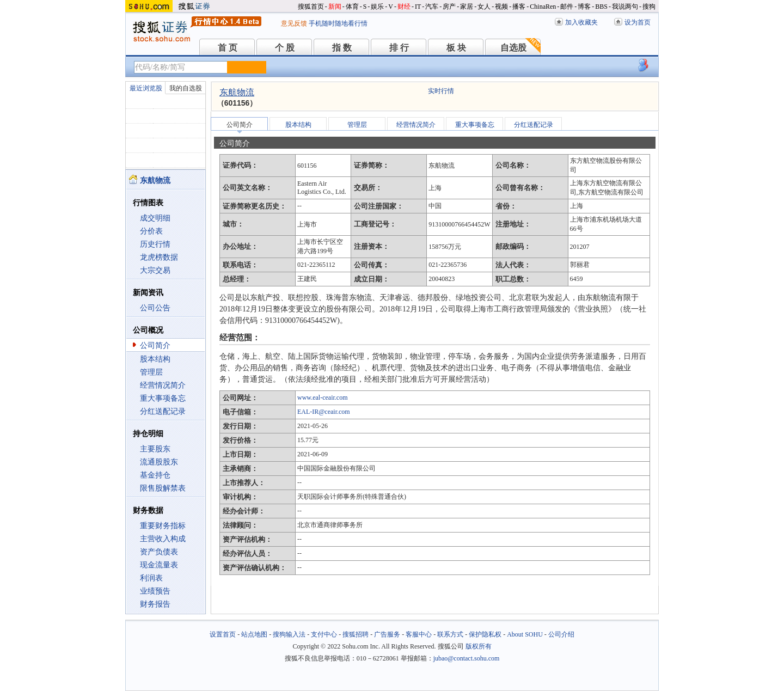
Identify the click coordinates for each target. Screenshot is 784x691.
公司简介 (155, 345)
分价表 (151, 231)
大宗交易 (155, 270)
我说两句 (625, 7)
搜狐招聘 (356, 634)
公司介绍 (561, 634)
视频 (501, 7)
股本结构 (155, 359)
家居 (467, 7)
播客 (519, 7)
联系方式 (450, 634)
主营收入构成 (163, 539)
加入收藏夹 (581, 22)
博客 (584, 7)
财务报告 (155, 604)
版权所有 (479, 646)
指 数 (342, 48)
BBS (601, 7)
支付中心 (324, 634)
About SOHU (525, 634)
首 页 (228, 48)
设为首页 (638, 22)
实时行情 (441, 91)
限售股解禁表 (163, 488)
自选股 (513, 48)
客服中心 (419, 634)
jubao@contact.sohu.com (467, 658)
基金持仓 (155, 475)
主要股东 (155, 449)
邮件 (567, 7)
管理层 (151, 372)
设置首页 (223, 634)
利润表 (151, 578)
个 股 (285, 48)
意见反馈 (294, 23)
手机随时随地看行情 (338, 23)
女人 (484, 7)
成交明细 (155, 218)
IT (418, 7)
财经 (404, 7)
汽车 (432, 7)
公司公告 (155, 308)
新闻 (335, 7)
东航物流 (237, 92)
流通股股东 (159, 462)
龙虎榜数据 (159, 257)
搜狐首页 (311, 7)
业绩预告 (155, 591)
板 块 (456, 48)
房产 (449, 7)
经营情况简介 (163, 385)
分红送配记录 (163, 411)
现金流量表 (159, 565)
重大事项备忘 (163, 398)
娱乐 (377, 7)
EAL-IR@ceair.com (324, 412)
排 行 (399, 48)
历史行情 (155, 244)
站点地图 (254, 634)
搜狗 (649, 7)
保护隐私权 (485, 634)
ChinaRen (543, 7)
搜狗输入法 (289, 634)
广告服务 (387, 634)
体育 (352, 7)
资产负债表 (159, 552)
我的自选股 (186, 88)
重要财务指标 (163, 526)
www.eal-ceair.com (323, 398)
